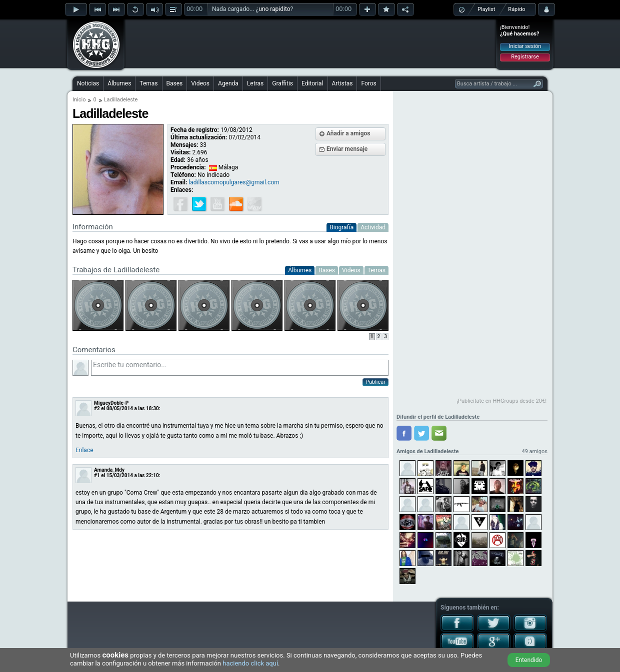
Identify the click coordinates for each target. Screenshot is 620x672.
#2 (97, 408)
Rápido (516, 9)
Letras (255, 83)
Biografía (341, 227)
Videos (200, 83)
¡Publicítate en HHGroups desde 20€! (501, 401)
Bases (175, 83)
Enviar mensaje (347, 149)
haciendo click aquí (250, 663)
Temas (148, 83)
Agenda (228, 83)
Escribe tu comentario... (240, 368)
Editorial (312, 83)
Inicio (79, 100)
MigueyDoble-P (111, 403)
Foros (368, 83)
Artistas (342, 83)
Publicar (375, 382)
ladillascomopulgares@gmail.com (234, 182)
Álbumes (119, 83)
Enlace (84, 450)
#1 (97, 475)
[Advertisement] (310, 43)
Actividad (373, 227)
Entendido (529, 660)
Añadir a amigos (348, 133)
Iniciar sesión (525, 46)
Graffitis (282, 83)
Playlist (486, 9)
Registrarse (525, 57)
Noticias (88, 83)
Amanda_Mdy (109, 470)
